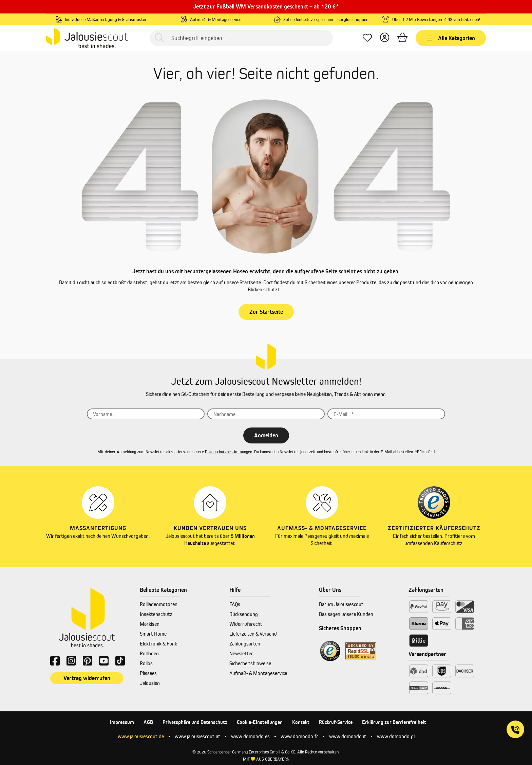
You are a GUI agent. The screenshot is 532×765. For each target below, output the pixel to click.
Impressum (122, 722)
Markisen (150, 624)
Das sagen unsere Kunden (346, 614)
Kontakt (301, 722)
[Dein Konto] (385, 38)
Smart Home (153, 634)
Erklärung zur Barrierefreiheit (394, 722)
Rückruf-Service (336, 722)
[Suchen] (159, 38)
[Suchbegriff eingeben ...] (241, 38)
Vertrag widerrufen (87, 678)
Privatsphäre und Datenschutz (195, 722)
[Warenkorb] (402, 38)
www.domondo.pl (396, 736)
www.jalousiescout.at (197, 736)
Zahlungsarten (245, 644)
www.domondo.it (348, 736)
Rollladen (149, 653)
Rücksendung (244, 614)
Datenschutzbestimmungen (229, 452)
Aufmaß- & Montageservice (258, 673)
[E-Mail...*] (386, 414)
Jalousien (150, 683)
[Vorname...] (146, 414)
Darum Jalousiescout (341, 604)
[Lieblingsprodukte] (367, 38)
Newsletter (241, 653)
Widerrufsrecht (246, 624)
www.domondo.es (250, 736)
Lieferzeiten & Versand (253, 634)
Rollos (146, 663)
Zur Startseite (266, 312)
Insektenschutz (156, 614)
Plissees (148, 673)
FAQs (235, 604)
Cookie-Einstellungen (260, 722)
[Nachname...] (266, 414)
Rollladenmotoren (159, 604)
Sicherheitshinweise (250, 663)
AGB (148, 722)
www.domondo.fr (299, 736)
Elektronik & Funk (158, 644)
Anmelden (266, 435)
